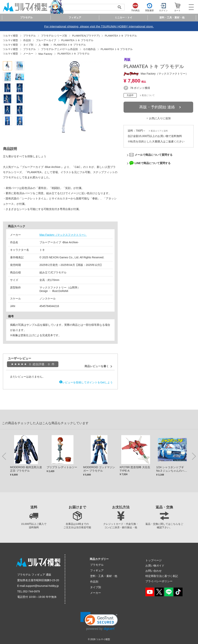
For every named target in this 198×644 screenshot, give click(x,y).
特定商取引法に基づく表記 (162, 576)
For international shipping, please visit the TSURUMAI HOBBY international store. (99, 26)
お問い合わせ (154, 571)
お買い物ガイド (155, 566)
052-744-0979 (31, 591)
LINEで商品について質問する (153, 163)
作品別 (94, 582)
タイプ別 (96, 587)
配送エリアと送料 (159, 131)
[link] (99, 621)
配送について (148, 95)
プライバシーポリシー (159, 581)
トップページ (154, 560)
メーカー (96, 593)
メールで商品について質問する (154, 155)
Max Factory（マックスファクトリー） (63, 235)
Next (193, 456)
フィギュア (97, 570)
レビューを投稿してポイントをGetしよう (87, 382)
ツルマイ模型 (103, 639)
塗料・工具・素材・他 (104, 576)
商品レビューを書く (97, 366)
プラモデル (97, 565)
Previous (5, 456)
